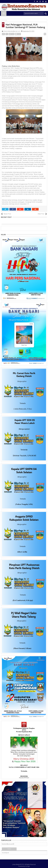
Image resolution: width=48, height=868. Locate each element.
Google (28, 866)
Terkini (9, 849)
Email (18, 34)
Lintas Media (16, 864)
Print (11, 34)
